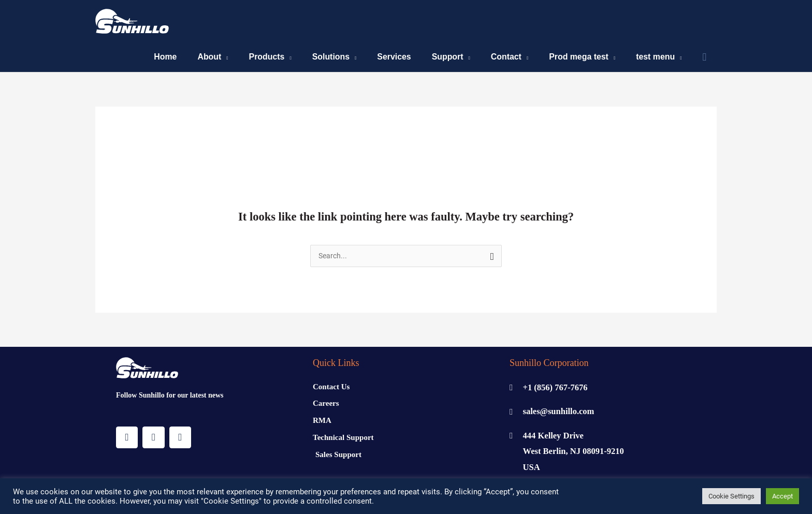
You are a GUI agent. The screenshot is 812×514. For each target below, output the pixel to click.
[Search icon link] (704, 59)
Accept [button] (782, 496)
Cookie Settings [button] (731, 496)
